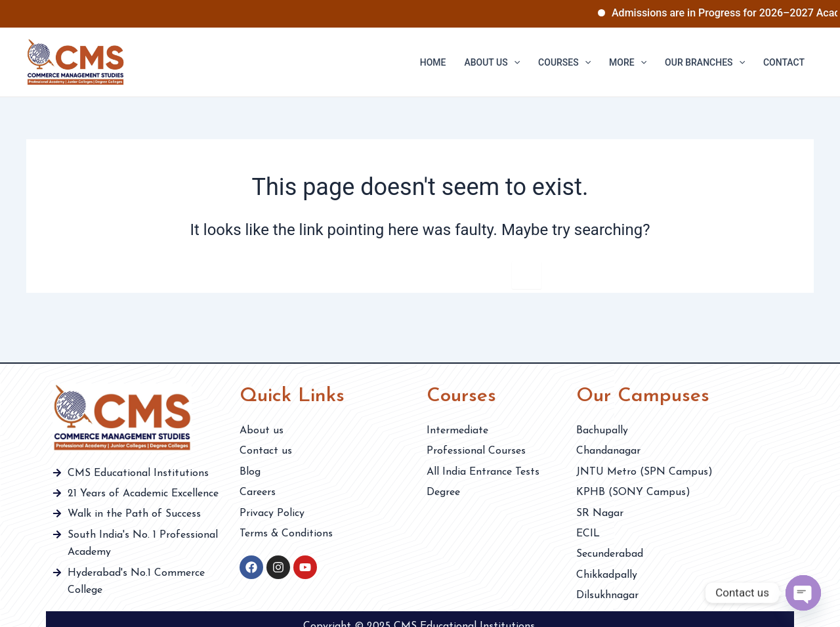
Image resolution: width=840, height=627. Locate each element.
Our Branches (705, 62)
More (628, 62)
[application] (514, 62)
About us (492, 62)
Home (433, 62)
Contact (784, 62)
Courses (564, 62)
